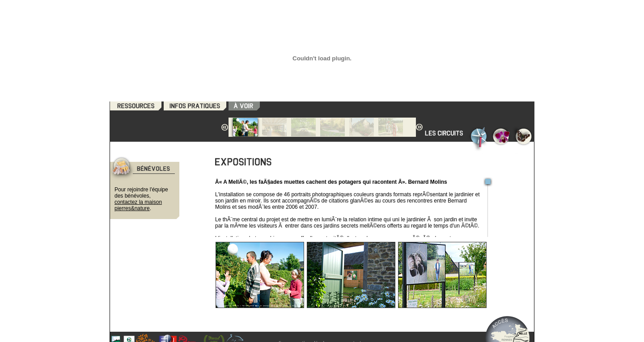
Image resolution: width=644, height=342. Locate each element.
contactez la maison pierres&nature (138, 205)
